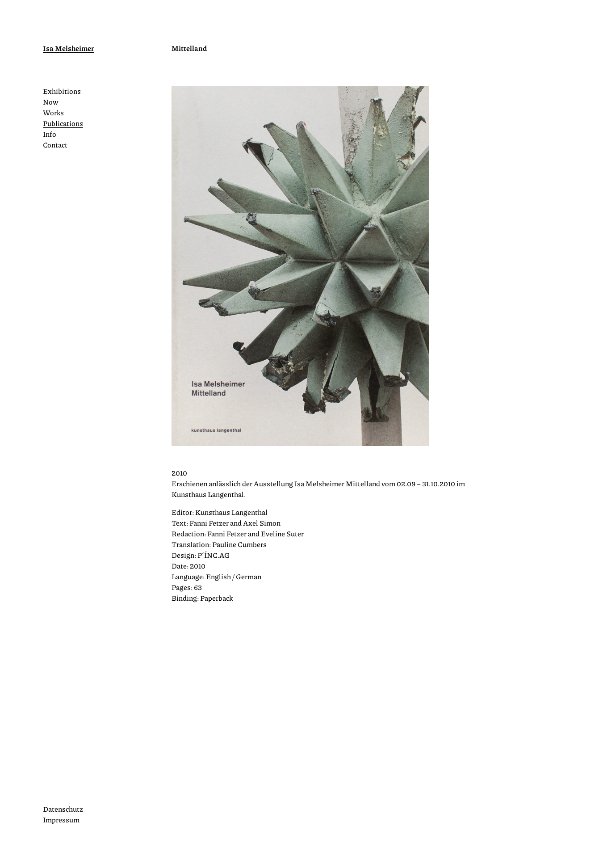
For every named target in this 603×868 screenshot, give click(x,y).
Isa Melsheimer (69, 48)
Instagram (47, 792)
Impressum (61, 820)
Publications (63, 123)
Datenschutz (63, 809)
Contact (55, 145)
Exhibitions (62, 91)
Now (50, 102)
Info (50, 134)
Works (53, 112)
